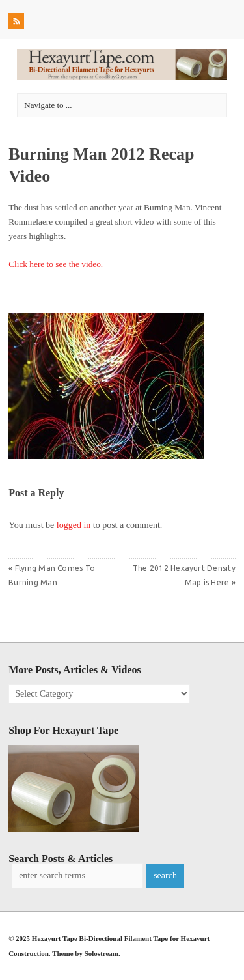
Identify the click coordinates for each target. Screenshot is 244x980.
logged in (74, 525)
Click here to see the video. (56, 264)
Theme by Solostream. (86, 953)
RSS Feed (18, 23)
